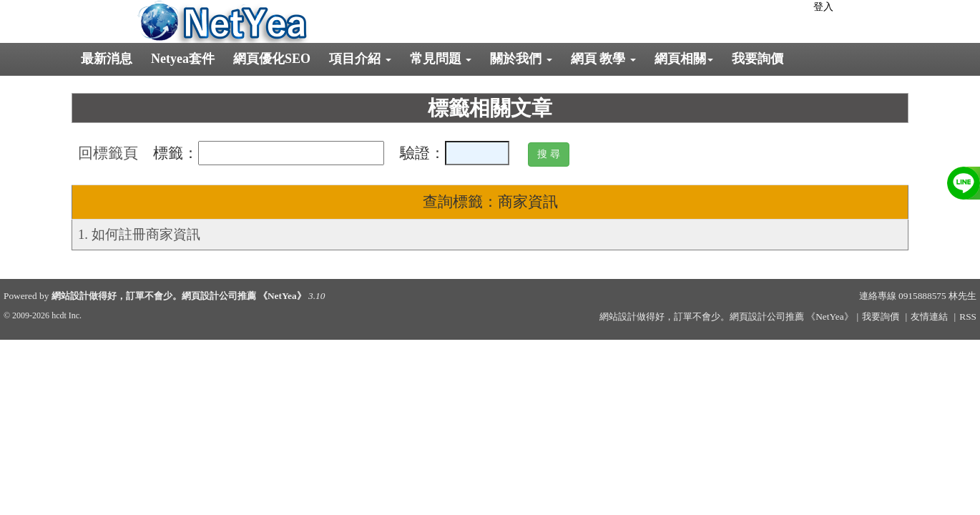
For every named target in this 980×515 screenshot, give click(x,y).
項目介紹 (360, 59)
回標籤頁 (108, 153)
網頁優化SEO (272, 59)
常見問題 (441, 59)
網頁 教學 (603, 59)
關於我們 (521, 59)
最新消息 (107, 59)
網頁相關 (684, 59)
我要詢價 (758, 59)
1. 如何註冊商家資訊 (139, 234)
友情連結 (929, 317)
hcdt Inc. (67, 315)
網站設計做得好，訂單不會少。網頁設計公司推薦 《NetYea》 (179, 296)
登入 (823, 7)
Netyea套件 (183, 59)
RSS (968, 317)
